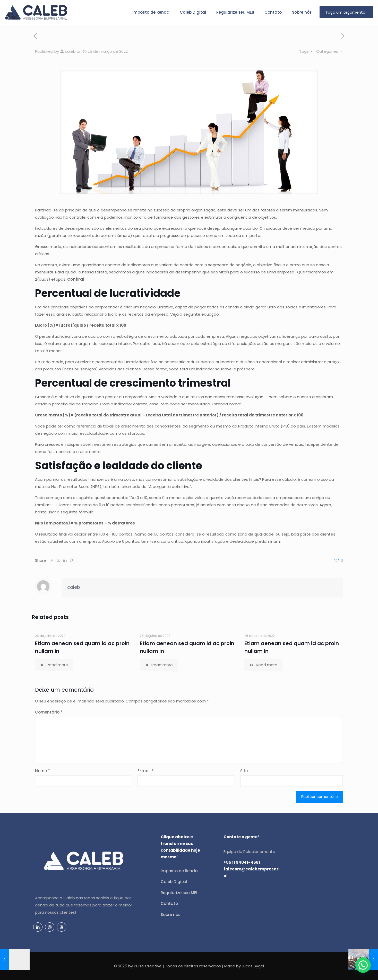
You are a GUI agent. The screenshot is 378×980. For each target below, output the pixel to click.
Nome (42, 771)
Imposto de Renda (179, 871)
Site (244, 771)
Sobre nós (171, 915)
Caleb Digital (174, 882)
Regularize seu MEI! (180, 893)
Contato (169, 903)
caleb (70, 51)
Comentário (49, 712)
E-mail (146, 771)
